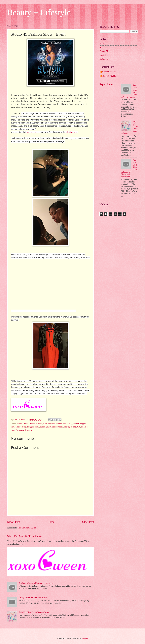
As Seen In (104, 59)
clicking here (72, 132)
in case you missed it (48, 427)
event (40, 424)
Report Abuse (106, 84)
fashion (59, 424)
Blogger (85, 638)
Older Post (88, 522)
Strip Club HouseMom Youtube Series (34, 612)
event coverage (49, 424)
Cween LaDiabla (109, 76)
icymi (37, 427)
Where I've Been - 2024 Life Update (25, 536)
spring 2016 (76, 427)
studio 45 (85, 427)
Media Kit (104, 55)
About (102, 47)
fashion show (16, 427)
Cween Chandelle (30, 424)
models (60, 427)
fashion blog (68, 424)
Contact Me (104, 51)
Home (51, 522)
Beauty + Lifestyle (39, 12)
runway (67, 427)
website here (33, 132)
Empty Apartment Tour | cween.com (33, 598)
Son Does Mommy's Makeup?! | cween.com (36, 583)
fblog (24, 427)
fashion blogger (80, 424)
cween (20, 424)
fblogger (30, 427)
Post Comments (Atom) (27, 528)
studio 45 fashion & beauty (21, 430)
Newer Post (14, 522)
